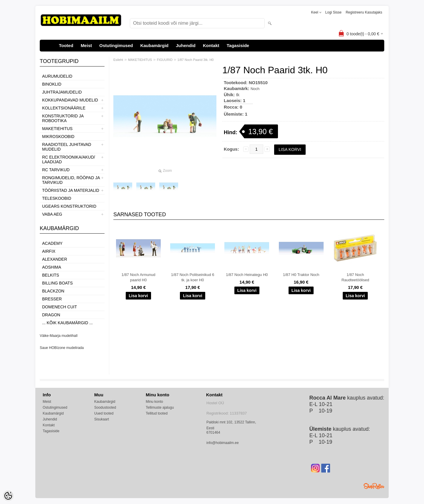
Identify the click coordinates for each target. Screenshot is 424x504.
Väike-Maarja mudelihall (59, 336)
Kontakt (211, 45)
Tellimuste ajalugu (160, 407)
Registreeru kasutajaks (364, 12)
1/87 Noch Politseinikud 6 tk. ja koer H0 (193, 277)
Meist (86, 45)
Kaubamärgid (154, 45)
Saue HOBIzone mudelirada (62, 348)
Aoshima (52, 267)
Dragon (51, 315)
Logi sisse (333, 12)
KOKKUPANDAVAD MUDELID (70, 100)
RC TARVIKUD (56, 170)
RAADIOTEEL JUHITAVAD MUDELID (67, 147)
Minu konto (154, 402)
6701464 (213, 433)
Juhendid (186, 45)
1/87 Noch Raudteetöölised (355, 277)
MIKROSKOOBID (58, 137)
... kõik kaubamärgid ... (67, 323)
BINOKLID (52, 84)
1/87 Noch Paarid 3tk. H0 (196, 60)
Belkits (51, 275)
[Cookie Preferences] (8, 496)
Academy (52, 243)
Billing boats (57, 283)
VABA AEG (52, 214)
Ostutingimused (116, 45)
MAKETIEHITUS (57, 129)
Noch (255, 89)
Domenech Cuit (59, 307)
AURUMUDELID (57, 76)
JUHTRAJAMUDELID (62, 92)
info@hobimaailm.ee (223, 443)
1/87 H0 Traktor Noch (301, 275)
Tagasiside (238, 45)
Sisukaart (102, 419)
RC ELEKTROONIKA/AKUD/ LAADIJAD (69, 159)
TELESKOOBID (57, 198)
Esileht (118, 60)
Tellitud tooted (157, 413)
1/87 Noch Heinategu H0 (247, 275)
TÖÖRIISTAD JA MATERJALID (71, 190)
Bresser (52, 299)
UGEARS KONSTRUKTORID (69, 206)
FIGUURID (165, 60)
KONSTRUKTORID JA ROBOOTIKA (63, 118)
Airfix (49, 251)
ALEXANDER (55, 259)
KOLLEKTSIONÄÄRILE (64, 108)
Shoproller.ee (374, 486)
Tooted (66, 45)
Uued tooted (104, 413)
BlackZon (53, 291)
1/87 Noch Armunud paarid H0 (139, 277)
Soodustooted (105, 407)
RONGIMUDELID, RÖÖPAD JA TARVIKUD (71, 180)
